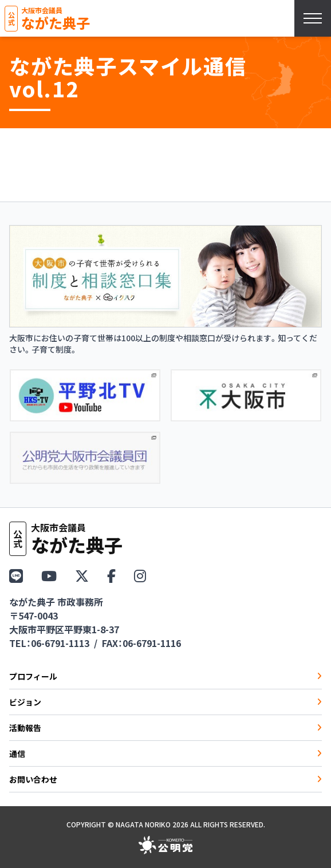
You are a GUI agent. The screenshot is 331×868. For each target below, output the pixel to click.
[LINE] (16, 575)
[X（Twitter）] (82, 575)
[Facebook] (111, 575)
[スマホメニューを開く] (313, 18)
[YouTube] (49, 575)
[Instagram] (140, 575)
